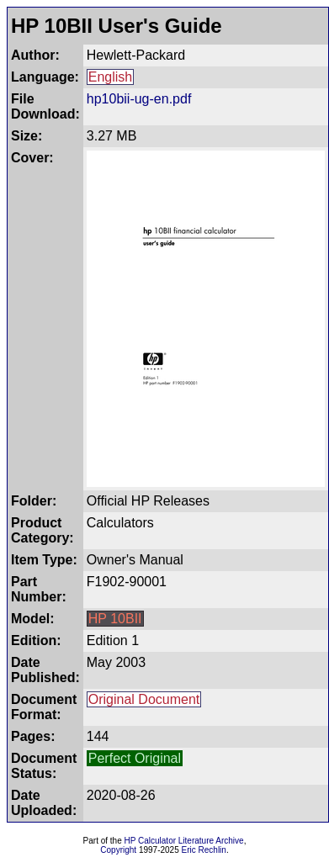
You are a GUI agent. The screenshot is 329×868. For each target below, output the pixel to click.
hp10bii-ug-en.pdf (139, 99)
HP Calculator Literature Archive (184, 841)
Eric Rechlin (204, 850)
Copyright (118, 850)
